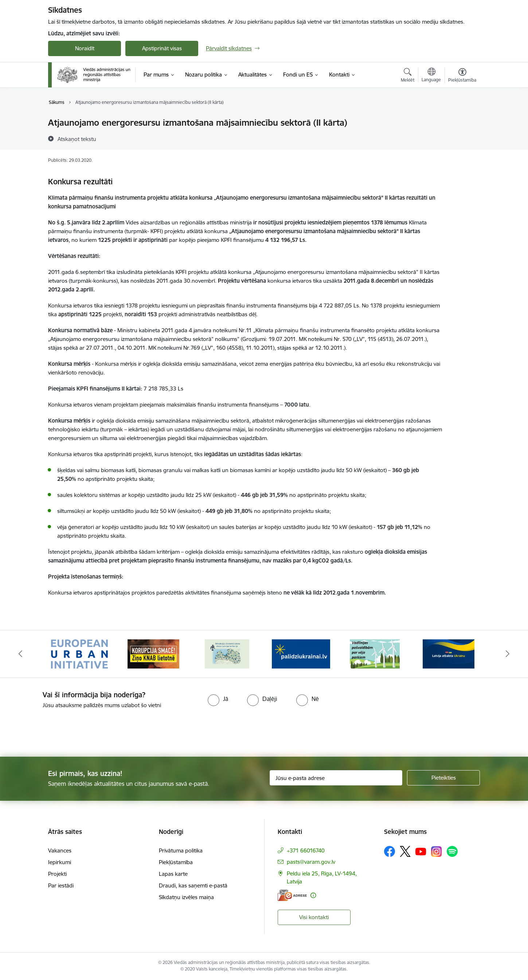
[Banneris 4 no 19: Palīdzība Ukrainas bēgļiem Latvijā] (301, 653)
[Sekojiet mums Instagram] (437, 852)
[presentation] (61, 730)
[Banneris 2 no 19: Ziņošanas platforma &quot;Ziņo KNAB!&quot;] (153, 653)
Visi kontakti (314, 917)
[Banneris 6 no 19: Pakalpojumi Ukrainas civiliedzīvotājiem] (449, 653)
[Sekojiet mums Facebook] (390, 851)
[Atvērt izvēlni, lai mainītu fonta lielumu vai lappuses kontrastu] (462, 76)
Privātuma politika (181, 850)
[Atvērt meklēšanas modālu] (408, 76)
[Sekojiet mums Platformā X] (405, 851)
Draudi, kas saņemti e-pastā (193, 885)
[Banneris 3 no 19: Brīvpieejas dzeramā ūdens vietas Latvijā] (227, 653)
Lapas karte (173, 874)
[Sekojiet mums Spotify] (452, 851)
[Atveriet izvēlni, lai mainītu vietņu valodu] (431, 76)
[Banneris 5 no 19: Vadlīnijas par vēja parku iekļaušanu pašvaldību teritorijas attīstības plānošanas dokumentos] (375, 653)
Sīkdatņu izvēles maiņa (186, 897)
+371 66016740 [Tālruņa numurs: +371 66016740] (306, 850)
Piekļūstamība (176, 862)
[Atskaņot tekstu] (77, 139)
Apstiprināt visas (162, 48)
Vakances (60, 850)
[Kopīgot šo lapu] (462, 138)
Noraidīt (85, 48)
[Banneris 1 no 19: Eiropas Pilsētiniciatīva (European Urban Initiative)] (79, 653)
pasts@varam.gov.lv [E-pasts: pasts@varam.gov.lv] (311, 862)
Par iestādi (61, 885)
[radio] (218, 699)
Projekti (57, 874)
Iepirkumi (60, 862)
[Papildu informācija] (313, 895)
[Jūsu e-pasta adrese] (336, 778)
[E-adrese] (292, 895)
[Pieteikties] (443, 778)
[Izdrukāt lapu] (462, 120)
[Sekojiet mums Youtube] (421, 851)
